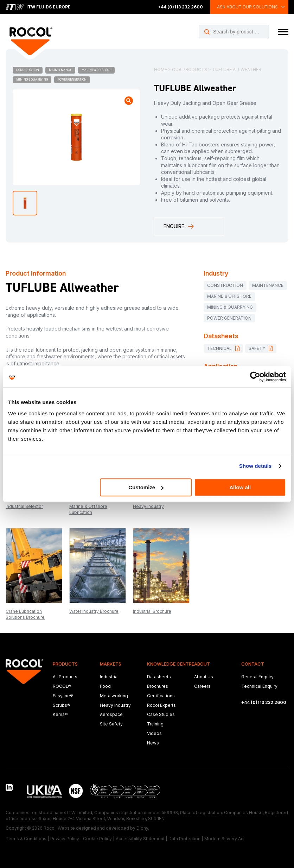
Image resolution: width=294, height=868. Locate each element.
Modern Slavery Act (225, 839)
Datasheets (159, 677)
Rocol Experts (161, 705)
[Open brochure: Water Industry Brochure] (98, 566)
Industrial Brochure (152, 611)
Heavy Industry (148, 506)
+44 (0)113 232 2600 (180, 7)
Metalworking (114, 696)
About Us (204, 677)
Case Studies (161, 714)
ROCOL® (62, 686)
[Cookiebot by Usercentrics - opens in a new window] (255, 377)
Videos (154, 733)
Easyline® (63, 696)
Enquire (179, 227)
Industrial (109, 677)
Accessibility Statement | (141, 839)
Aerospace (111, 714)
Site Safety (111, 724)
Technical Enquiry (259, 686)
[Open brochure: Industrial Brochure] (161, 566)
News (153, 743)
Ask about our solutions (247, 7)
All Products (65, 677)
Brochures (158, 686)
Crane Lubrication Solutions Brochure (25, 614)
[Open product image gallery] (129, 101)
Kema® (60, 714)
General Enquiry (257, 677)
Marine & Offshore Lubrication (88, 509)
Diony (142, 828)
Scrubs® (62, 705)
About (202, 664)
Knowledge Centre (171, 664)
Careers (202, 686)
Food (105, 686)
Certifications (161, 696)
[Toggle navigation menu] (283, 32)
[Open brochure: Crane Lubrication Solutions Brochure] (34, 566)
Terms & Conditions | (27, 839)
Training (155, 724)
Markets (111, 664)
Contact (253, 664)
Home (161, 70)
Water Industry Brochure (94, 611)
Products (65, 664)
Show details (255, 466)
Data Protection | (186, 839)
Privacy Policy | (66, 839)
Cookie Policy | (99, 839)
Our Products (190, 70)
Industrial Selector (24, 506)
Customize (146, 487)
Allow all (240, 487)
